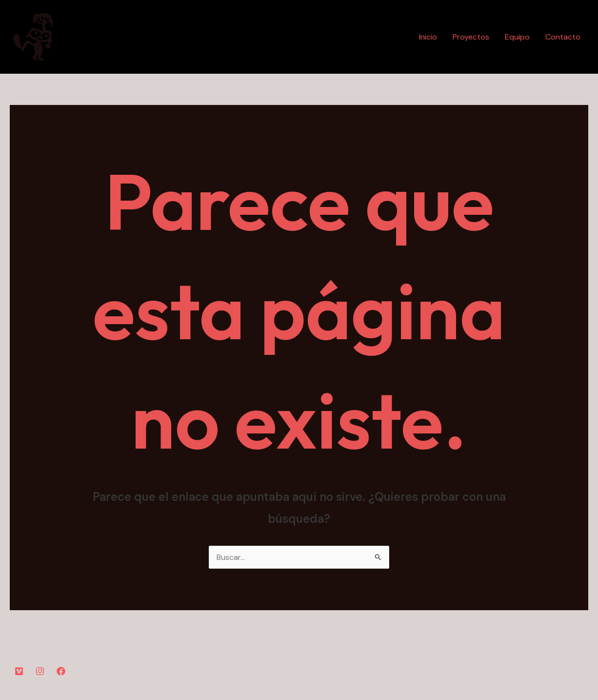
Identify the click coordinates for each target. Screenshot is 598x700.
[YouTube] (19, 671)
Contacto (563, 37)
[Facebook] (61, 671)
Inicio (428, 37)
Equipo (517, 37)
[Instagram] (40, 671)
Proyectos (471, 37)
